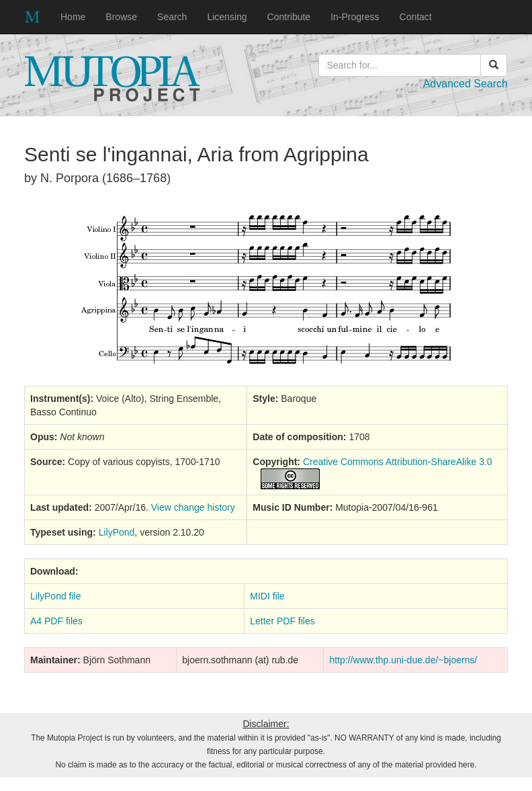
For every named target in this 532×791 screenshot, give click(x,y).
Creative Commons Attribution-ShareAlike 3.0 (398, 462)
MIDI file (267, 596)
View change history (193, 507)
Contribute (289, 17)
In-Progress (355, 17)
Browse (121, 17)
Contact (416, 17)
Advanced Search (465, 84)
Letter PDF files (282, 621)
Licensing (227, 17)
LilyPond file (56, 596)
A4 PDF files (56, 621)
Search (172, 17)
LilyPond (117, 532)
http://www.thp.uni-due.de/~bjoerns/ (403, 660)
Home (73, 17)
